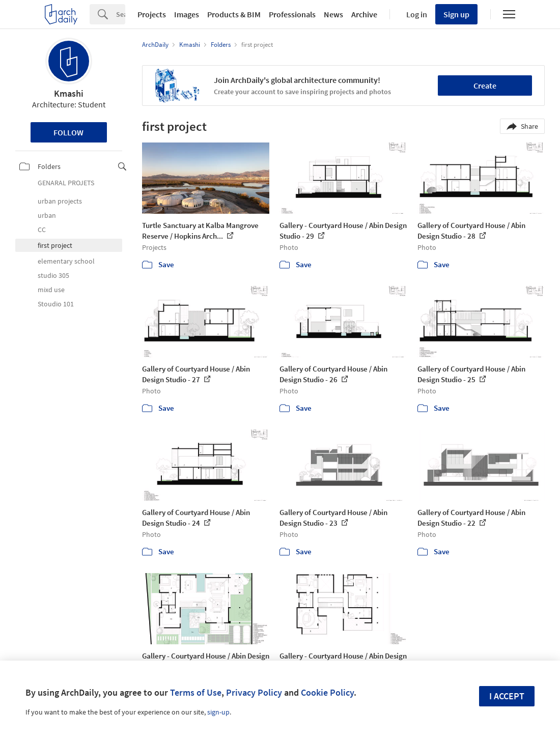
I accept (507, 696)
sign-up (218, 712)
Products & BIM (234, 14)
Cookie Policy (327, 692)
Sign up (456, 14)
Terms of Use (196, 692)
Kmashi (69, 93)
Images (187, 14)
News (333, 14)
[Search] (121, 14)
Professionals (292, 14)
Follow (68, 132)
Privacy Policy (254, 692)
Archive (364, 14)
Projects (152, 14)
